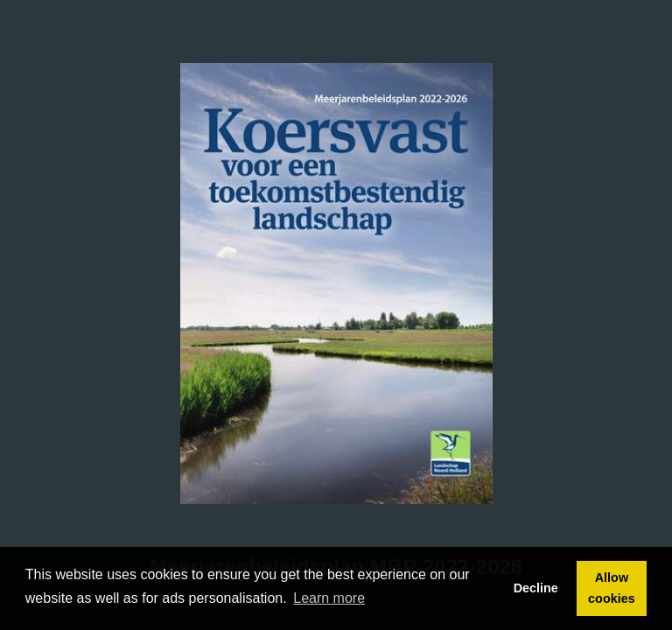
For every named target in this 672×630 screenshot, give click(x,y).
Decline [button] (536, 588)
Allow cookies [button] (612, 588)
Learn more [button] (329, 598)
